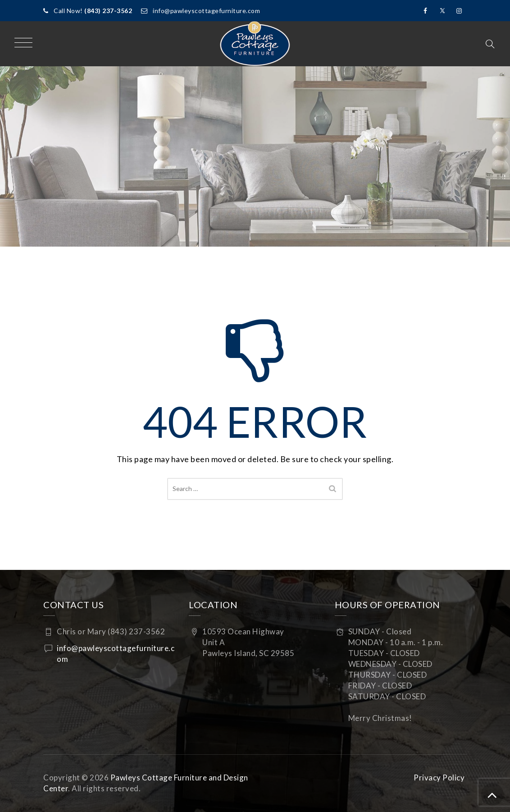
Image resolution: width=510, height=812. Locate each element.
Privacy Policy (439, 778)
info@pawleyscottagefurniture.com (206, 11)
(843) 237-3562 (108, 11)
